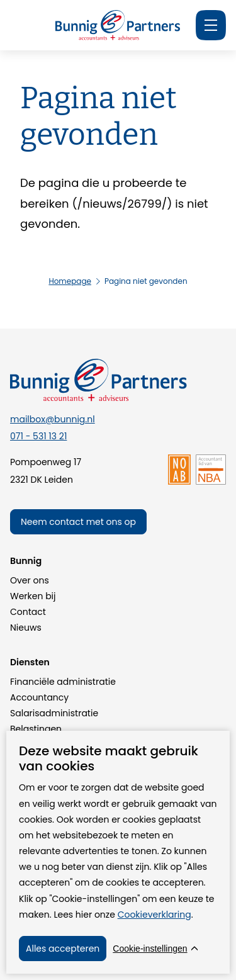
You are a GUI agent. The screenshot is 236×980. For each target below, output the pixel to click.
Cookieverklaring (155, 915)
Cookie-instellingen (150, 949)
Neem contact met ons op (78, 522)
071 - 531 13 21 (38, 436)
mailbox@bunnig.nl (53, 419)
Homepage (70, 281)
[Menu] (211, 25)
